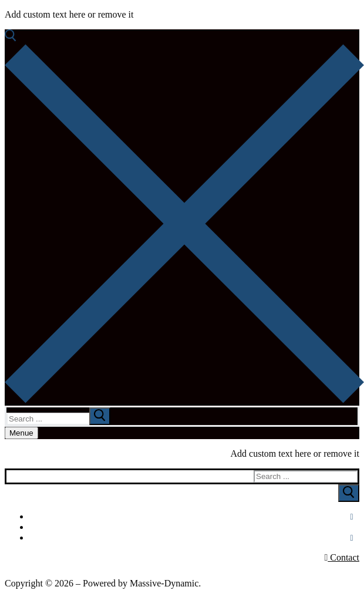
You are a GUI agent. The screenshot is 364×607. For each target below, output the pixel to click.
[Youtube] (353, 528)
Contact (342, 557)
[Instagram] (352, 538)
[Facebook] (352, 517)
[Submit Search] (349, 493)
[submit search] (100, 416)
